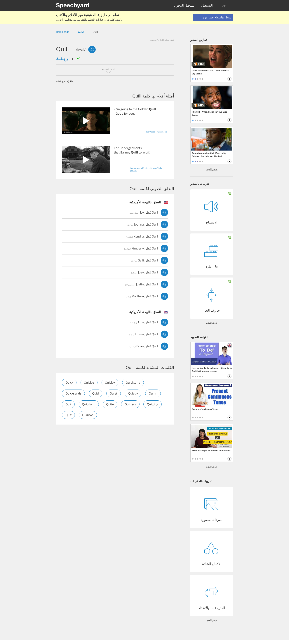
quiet (114, 393)
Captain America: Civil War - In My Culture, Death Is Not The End (209, 155)
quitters (131, 404)
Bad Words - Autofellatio (156, 132)
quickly (110, 383)
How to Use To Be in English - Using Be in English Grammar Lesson (212, 369)
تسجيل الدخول (184, 6)
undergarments (131, 148)
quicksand (134, 383)
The (116, 148)
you (131, 114)
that (117, 152)
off (147, 152)
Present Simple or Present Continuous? (212, 450)
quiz (68, 415)
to (130, 109)
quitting (153, 404)
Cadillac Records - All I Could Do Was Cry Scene (210, 72)
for (126, 114)
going (124, 109)
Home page (63, 32)
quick (69, 383)
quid (96, 393)
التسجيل (207, 6)
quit (68, 404)
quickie (89, 383)
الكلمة (81, 32)
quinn (154, 393)
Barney (125, 152)
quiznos (88, 415)
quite (110, 404)
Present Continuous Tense (205, 409)
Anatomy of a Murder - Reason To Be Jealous (146, 169)
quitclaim (89, 404)
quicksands (73, 393)
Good (119, 114)
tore (142, 152)
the (135, 109)
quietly (134, 393)
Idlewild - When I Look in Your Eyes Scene (209, 113)
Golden (143, 109)
